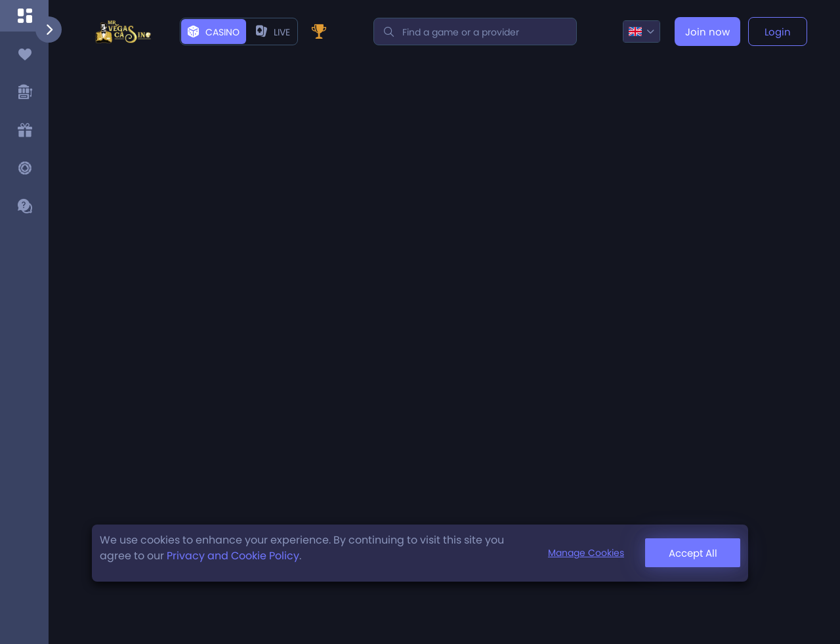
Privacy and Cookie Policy (233, 556)
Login (778, 32)
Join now (707, 32)
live (273, 32)
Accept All (693, 553)
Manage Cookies (586, 553)
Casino (214, 32)
